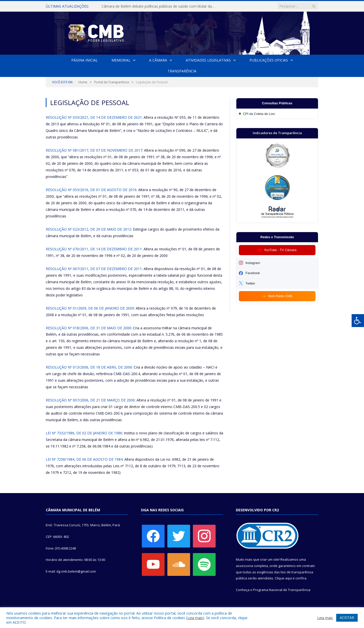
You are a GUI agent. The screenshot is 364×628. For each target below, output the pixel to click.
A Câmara (158, 60)
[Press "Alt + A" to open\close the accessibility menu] (358, 321)
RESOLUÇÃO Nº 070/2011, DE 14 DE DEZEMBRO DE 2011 (94, 249)
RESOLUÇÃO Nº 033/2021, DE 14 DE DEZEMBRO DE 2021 (94, 117)
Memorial (121, 60)
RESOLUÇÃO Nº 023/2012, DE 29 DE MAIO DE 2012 (88, 229)
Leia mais (195, 618)
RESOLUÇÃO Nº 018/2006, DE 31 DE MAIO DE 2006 (88, 328)
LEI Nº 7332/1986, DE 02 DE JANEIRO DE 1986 (84, 433)
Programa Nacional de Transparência (282, 590)
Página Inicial (85, 60)
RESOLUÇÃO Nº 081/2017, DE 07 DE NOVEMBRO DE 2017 (94, 150)
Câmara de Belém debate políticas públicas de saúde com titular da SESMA (160, 6)
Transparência (182, 71)
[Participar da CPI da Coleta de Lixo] (277, 114)
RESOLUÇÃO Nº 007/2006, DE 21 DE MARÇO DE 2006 (90, 400)
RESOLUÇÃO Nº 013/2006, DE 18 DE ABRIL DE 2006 (89, 367)
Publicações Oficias (269, 60)
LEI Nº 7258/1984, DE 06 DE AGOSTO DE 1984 (84, 459)
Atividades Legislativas (208, 60)
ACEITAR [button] (347, 617)
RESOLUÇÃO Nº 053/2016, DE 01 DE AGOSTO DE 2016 (91, 190)
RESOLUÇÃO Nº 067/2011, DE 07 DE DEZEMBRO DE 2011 (94, 269)
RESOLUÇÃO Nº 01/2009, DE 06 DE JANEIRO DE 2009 (90, 308)
